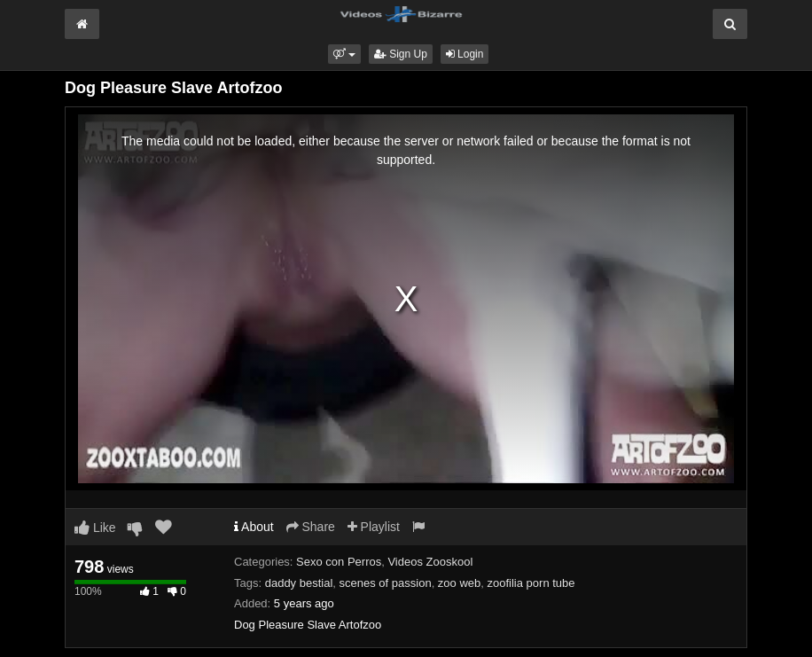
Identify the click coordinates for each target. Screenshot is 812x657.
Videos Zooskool (430, 562)
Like (95, 528)
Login (465, 54)
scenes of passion (386, 583)
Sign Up (401, 54)
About (254, 527)
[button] (344, 54)
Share (311, 527)
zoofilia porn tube (531, 583)
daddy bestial (299, 583)
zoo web (459, 583)
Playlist (374, 527)
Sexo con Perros (339, 562)
